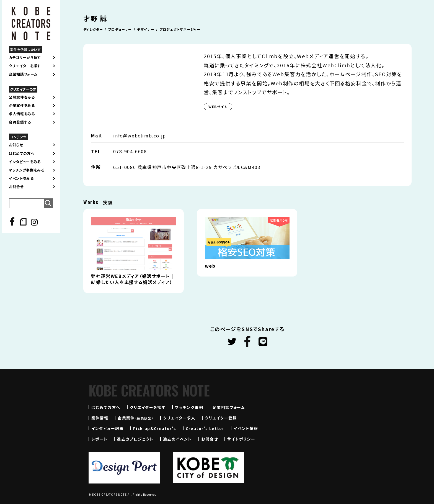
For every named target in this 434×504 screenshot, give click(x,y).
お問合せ (16, 187)
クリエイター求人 (179, 418)
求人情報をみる (22, 114)
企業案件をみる (22, 106)
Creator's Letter (205, 428)
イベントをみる (21, 178)
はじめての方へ (22, 153)
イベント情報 (246, 428)
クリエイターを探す (25, 66)
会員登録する (20, 122)
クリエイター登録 (221, 418)
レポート (100, 439)
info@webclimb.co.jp (139, 135)
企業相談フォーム (23, 74)
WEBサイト (218, 107)
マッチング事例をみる (27, 170)
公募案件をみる (22, 97)
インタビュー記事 (108, 428)
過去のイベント (177, 439)
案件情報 (100, 418)
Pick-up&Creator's (155, 428)
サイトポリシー (241, 439)
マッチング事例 (189, 407)
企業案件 (136, 418)
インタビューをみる (25, 162)
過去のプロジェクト (135, 439)
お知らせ (16, 145)
